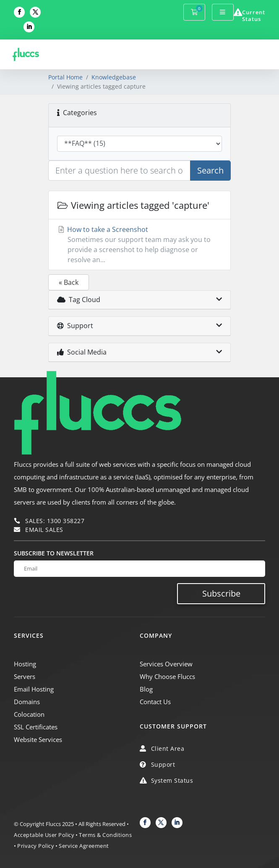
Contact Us (155, 702)
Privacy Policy (36, 846)
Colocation (29, 714)
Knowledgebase (114, 77)
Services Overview (166, 664)
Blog (146, 689)
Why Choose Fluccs (167, 676)
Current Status (254, 16)
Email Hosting (34, 689)
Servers (25, 676)
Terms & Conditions (105, 835)
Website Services (38, 739)
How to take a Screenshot (140, 245)
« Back (69, 282)
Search (210, 170)
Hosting (25, 664)
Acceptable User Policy (44, 835)
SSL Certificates (36, 727)
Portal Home (65, 77)
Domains (27, 702)
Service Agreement (84, 846)
